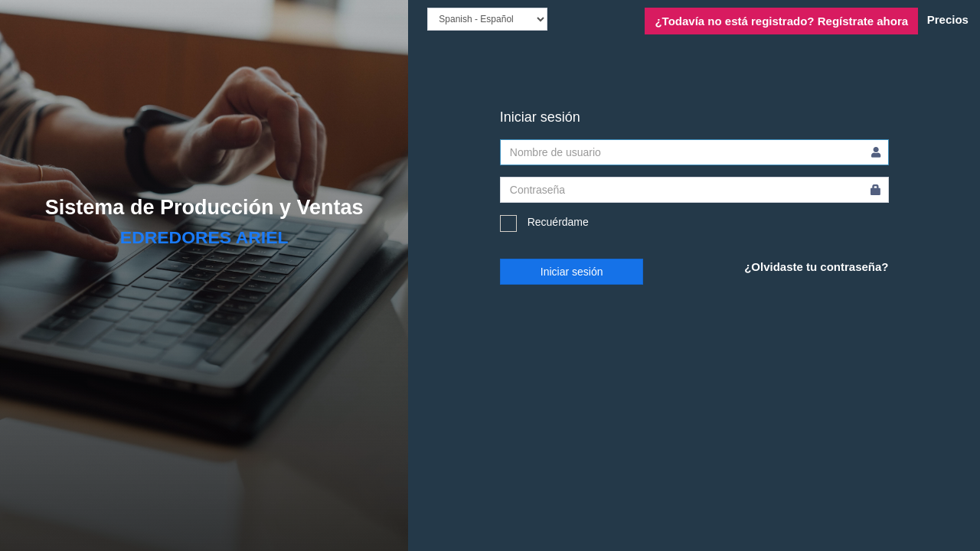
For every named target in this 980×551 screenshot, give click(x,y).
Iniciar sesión (572, 272)
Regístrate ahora (781, 21)
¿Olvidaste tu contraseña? (816, 267)
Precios (948, 20)
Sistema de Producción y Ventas (204, 207)
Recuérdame (544, 223)
